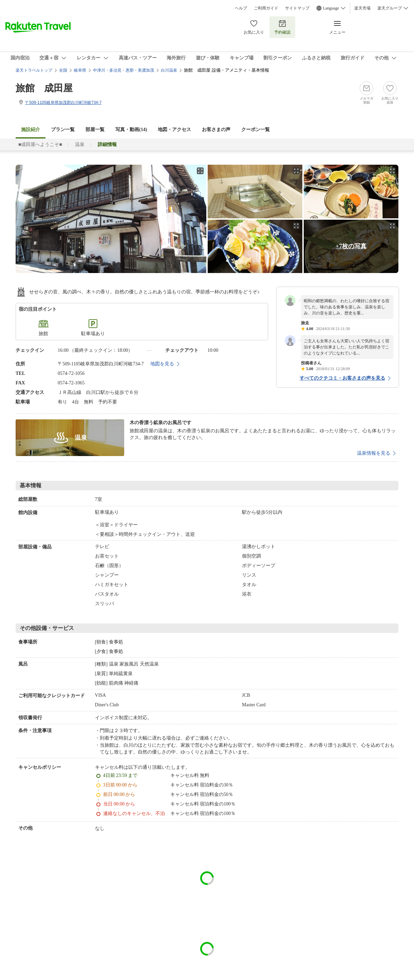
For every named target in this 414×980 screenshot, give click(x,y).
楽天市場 (362, 8)
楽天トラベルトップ (34, 70)
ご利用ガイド (266, 8)
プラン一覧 (63, 130)
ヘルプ (241, 8)
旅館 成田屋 (44, 88)
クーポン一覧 (256, 130)
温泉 (80, 144)
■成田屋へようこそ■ (40, 144)
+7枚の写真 (351, 246)
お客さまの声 (216, 130)
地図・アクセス (174, 130)
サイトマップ (297, 8)
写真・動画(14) (131, 130)
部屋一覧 (95, 130)
